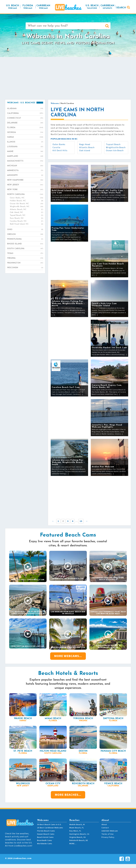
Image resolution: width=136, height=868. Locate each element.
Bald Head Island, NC (26, 224)
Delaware (25, 123)
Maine (25, 152)
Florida (25, 128)
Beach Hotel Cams (45, 837)
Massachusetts (25, 161)
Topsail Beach (113, 144)
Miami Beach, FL (77, 828)
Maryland (25, 156)
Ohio (25, 230)
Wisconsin (25, 268)
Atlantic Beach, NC (26, 210)
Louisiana (25, 147)
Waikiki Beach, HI (77, 825)
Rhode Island (25, 244)
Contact (105, 828)
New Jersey (25, 185)
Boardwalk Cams (45, 840)
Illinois (25, 142)
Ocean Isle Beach (115, 151)
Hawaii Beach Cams (46, 834)
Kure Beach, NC (26, 218)
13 (81, 521)
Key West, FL (75, 831)
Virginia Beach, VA (78, 837)
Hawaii (25, 137)
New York (25, 190)
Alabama (25, 109)
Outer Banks (59, 144)
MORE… (73, 844)
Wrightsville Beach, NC (26, 207)
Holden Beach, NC (26, 201)
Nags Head (85, 144)
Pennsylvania (25, 239)
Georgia (25, 133)
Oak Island (85, 151)
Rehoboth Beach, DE (79, 840)
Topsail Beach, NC (26, 215)
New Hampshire (25, 180)
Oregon (25, 234)
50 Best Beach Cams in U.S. (49, 825)
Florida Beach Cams (46, 831)
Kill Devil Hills (60, 151)
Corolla (56, 147)
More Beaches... (68, 795)
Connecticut (25, 118)
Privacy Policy (108, 837)
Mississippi (25, 175)
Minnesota (25, 171)
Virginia (25, 258)
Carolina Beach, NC (26, 221)
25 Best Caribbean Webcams (50, 828)
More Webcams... (68, 656)
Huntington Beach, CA (79, 834)
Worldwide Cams (45, 844)
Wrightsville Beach (116, 147)
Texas (25, 254)
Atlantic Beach (87, 147)
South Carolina (25, 249)
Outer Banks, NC (26, 198)
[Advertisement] (68, 78)
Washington (25, 263)
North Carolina (25, 194)
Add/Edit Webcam (110, 831)
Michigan (25, 166)
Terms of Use (108, 834)
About (104, 825)
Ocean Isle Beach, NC (26, 204)
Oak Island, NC (26, 212)
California (25, 113)
